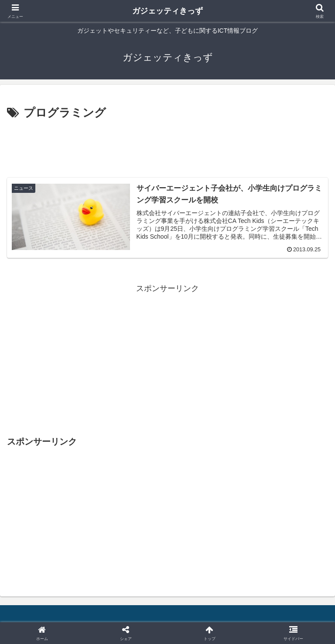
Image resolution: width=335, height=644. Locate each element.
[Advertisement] (167, 147)
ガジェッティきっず (167, 11)
